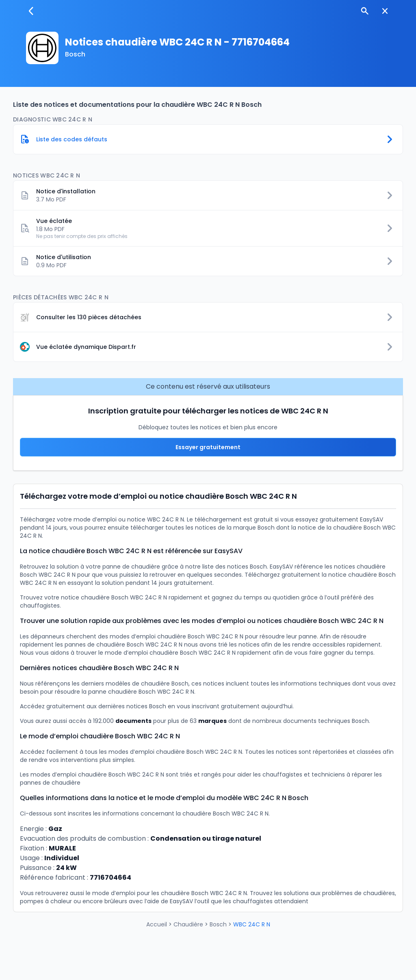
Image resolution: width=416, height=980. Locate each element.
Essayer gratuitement (208, 447)
